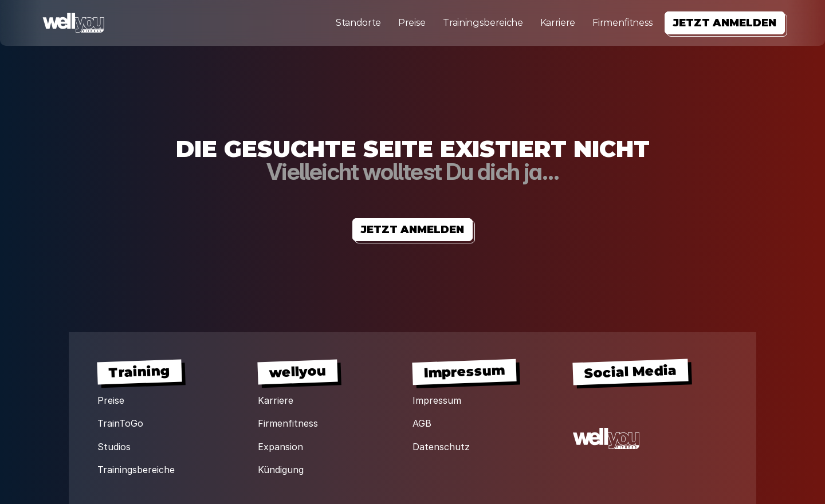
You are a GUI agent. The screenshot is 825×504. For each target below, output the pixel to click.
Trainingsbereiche (483, 23)
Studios (114, 447)
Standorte (358, 23)
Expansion (280, 447)
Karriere (558, 23)
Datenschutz (441, 447)
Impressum (437, 400)
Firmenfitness (623, 23)
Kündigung (281, 470)
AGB (422, 423)
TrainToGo (120, 423)
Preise (412, 23)
